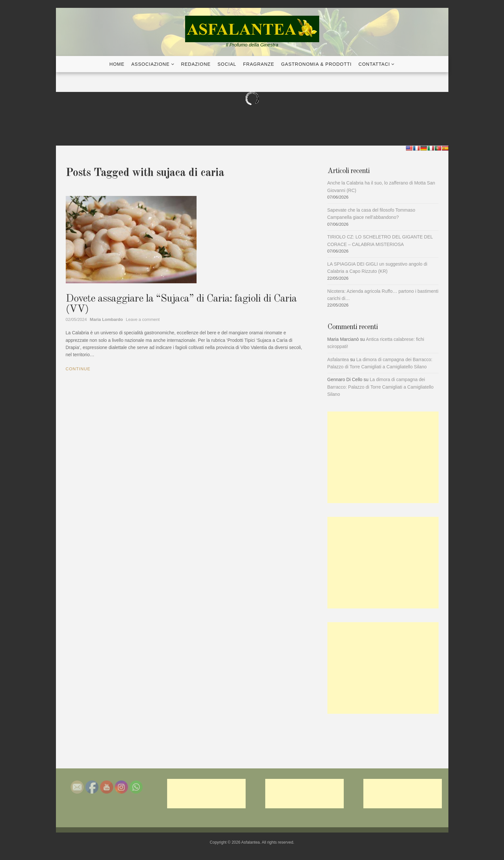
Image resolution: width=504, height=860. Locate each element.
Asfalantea (338, 360)
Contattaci (374, 64)
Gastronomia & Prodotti (316, 64)
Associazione (151, 64)
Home (117, 64)
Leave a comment (143, 319)
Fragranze (259, 64)
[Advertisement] (383, 457)
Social (227, 64)
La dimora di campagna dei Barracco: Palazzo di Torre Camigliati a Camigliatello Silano (381, 387)
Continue (78, 369)
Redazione (196, 64)
